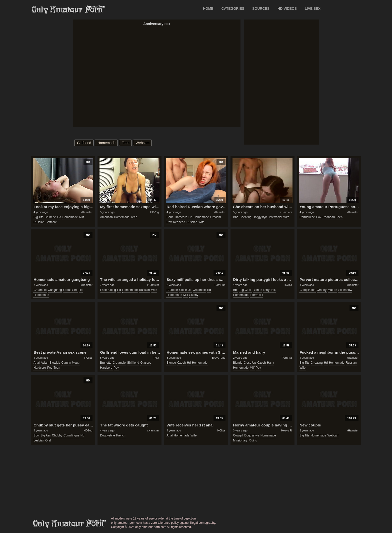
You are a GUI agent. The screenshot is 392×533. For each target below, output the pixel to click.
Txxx (156, 358)
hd (59, 217)
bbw (36, 435)
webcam (143, 143)
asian (44, 363)
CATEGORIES (233, 9)
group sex (70, 290)
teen (125, 143)
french (121, 435)
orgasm (216, 217)
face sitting (108, 290)
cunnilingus (71, 435)
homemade (106, 143)
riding (253, 440)
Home (208, 9)
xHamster (87, 212)
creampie (40, 290)
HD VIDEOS (287, 9)
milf (81, 217)
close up (185, 290)
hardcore (181, 217)
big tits (38, 217)
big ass (46, 435)
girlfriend (84, 143)
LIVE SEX (313, 9)
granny (322, 290)
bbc (236, 217)
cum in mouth (71, 363)
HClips (288, 285)
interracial (275, 217)
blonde (257, 290)
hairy (270, 363)
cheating (245, 217)
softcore (51, 222)
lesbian (39, 440)
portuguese (307, 217)
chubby (57, 435)
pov (169, 222)
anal (36, 363)
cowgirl (238, 435)
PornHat (287, 358)
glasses (146, 363)
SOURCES (261, 9)
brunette (50, 217)
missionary (240, 440)
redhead (179, 222)
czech (181, 363)
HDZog (155, 212)
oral (48, 440)
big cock (245, 290)
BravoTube (219, 358)
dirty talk (269, 290)
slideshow (345, 290)
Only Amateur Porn (67, 10)
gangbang (55, 290)
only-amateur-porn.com (68, 524)
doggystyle (260, 217)
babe (170, 217)
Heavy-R (287, 430)
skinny (194, 295)
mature (332, 290)
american (106, 217)
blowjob (55, 363)
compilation (307, 290)
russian (39, 222)
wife (201, 222)
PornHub (220, 285)
